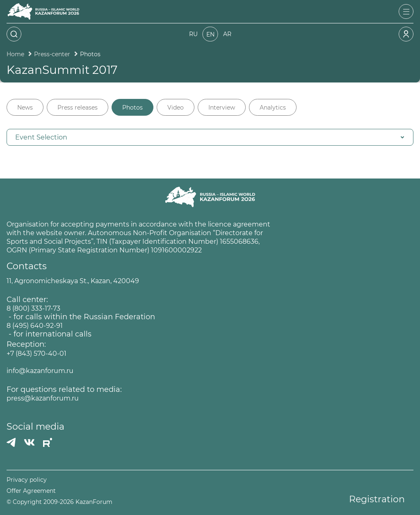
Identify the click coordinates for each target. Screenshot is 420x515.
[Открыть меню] (406, 11)
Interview (222, 108)
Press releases (78, 108)
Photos (132, 108)
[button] (210, 137)
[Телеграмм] (11, 442)
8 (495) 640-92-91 (35, 326)
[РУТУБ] (48, 442)
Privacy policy (27, 480)
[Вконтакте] (29, 442)
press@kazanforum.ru (43, 398)
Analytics (273, 108)
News (25, 108)
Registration (377, 499)
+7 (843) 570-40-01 (37, 354)
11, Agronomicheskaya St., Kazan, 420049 (73, 281)
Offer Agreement (31, 491)
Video (176, 108)
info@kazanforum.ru (40, 371)
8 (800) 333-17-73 (33, 308)
